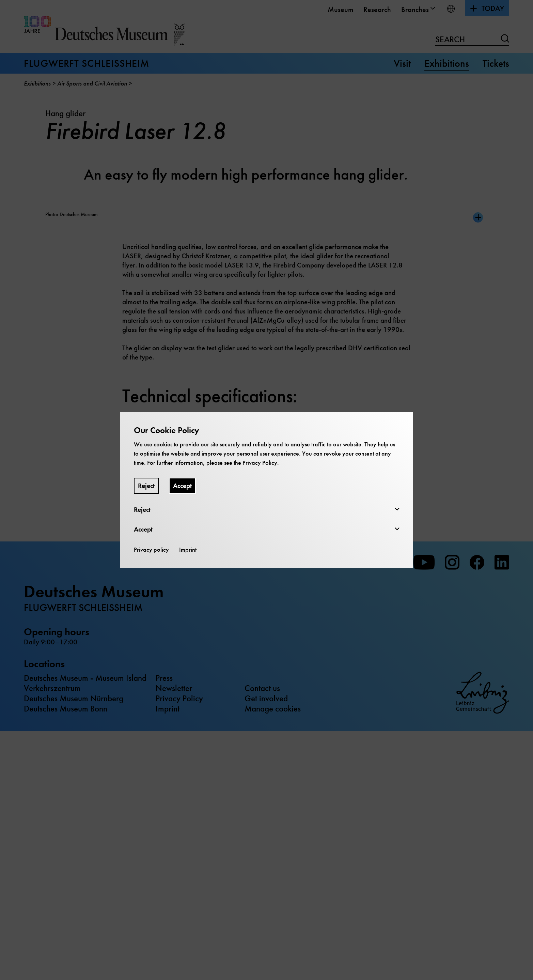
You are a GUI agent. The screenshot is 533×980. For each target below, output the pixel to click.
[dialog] (266, 490)
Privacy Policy (260, 463)
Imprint (188, 550)
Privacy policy (151, 550)
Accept (182, 486)
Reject (146, 486)
